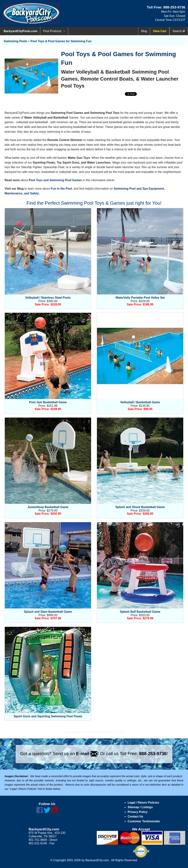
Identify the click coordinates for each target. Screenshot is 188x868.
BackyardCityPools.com (20, 31)
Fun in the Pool (61, 189)
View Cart (160, 31)
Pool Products (52, 31)
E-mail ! (87, 754)
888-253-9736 (174, 7)
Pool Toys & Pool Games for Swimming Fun (61, 41)
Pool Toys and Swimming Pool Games (55, 180)
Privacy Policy (138, 812)
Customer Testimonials (144, 821)
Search (179, 31)
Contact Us (135, 817)
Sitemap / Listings (140, 807)
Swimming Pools (15, 41)
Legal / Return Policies (143, 803)
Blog (144, 31)
